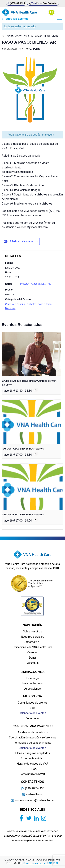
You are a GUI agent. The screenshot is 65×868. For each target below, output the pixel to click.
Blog (33, 708)
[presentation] (31, 354)
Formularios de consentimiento (32, 743)
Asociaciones (32, 689)
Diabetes (32, 304)
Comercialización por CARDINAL (41, 863)
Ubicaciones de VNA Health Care (33, 647)
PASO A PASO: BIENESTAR (36, 284)
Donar (32, 658)
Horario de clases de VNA (32, 764)
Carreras (32, 652)
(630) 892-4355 (16, 3)
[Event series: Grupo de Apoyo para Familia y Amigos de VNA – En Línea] (36, 390)
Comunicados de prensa (32, 703)
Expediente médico (32, 758)
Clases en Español (15, 304)
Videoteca (32, 718)
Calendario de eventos (32, 748)
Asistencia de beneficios (33, 732)
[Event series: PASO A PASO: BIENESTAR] (36, 454)
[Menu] (60, 18)
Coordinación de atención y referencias (33, 737)
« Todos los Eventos (15, 19)
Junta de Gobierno (32, 683)
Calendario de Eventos (32, 713)
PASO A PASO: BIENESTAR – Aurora (23, 449)
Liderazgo (32, 678)
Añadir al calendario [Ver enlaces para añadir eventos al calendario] (21, 241)
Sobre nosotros (32, 631)
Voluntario (33, 663)
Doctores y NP (32, 642)
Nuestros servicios (33, 637)
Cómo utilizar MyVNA (32, 774)
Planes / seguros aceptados (33, 753)
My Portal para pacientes (43, 3)
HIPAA (33, 769)
